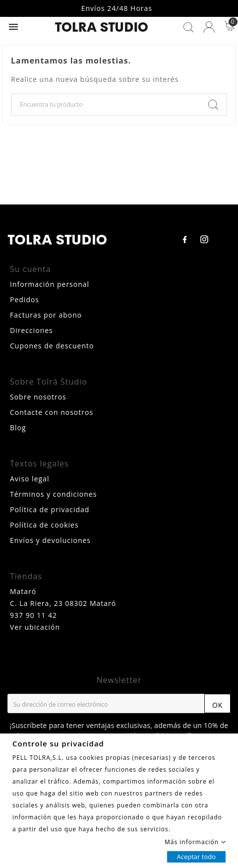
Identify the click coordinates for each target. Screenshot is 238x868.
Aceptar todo (196, 856)
